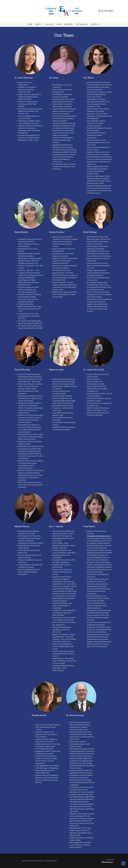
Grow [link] (59, 24)
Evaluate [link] (50, 24)
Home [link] (30, 24)
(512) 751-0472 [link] (106, 11)
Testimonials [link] (82, 24)
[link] (64, 11)
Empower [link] (69, 24)
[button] (39, 24)
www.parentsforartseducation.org (99, 536)
